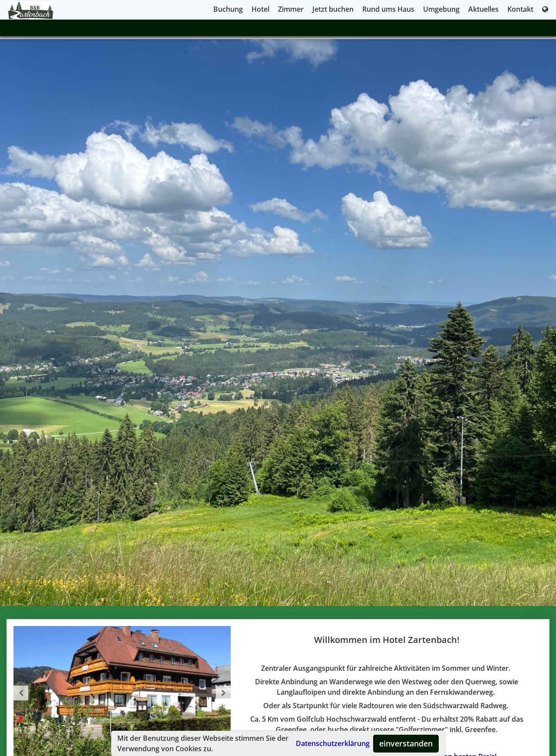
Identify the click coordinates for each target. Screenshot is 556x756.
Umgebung (441, 9)
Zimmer (291, 9)
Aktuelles (483, 9)
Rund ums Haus (388, 9)
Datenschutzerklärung (333, 743)
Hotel (260, 9)
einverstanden (406, 743)
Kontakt (520, 9)
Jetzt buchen (333, 9)
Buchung (228, 9)
